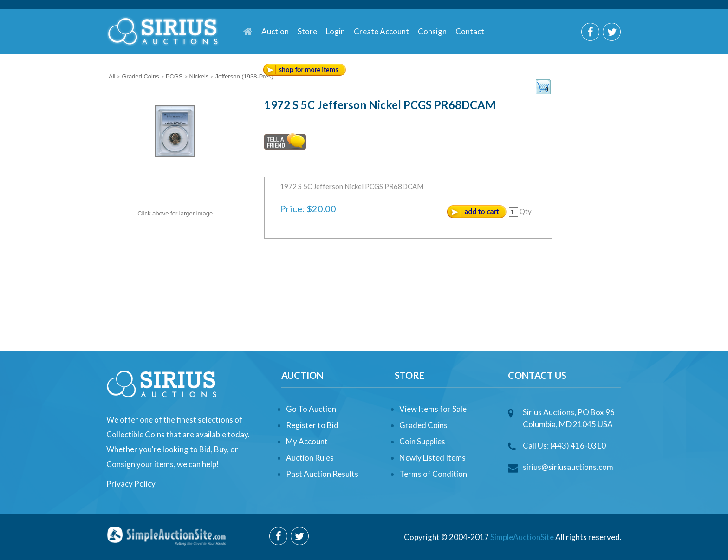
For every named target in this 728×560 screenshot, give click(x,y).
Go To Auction (311, 409)
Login (335, 31)
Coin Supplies (422, 441)
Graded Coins (423, 425)
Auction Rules (310, 458)
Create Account (381, 31)
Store (307, 31)
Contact (470, 31)
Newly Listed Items (432, 458)
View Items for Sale (433, 409)
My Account (307, 441)
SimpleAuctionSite (522, 537)
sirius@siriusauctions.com (568, 467)
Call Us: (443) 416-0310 (564, 446)
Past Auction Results (322, 474)
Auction (275, 31)
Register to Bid (312, 425)
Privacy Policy (131, 484)
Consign (432, 31)
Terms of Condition (433, 474)
